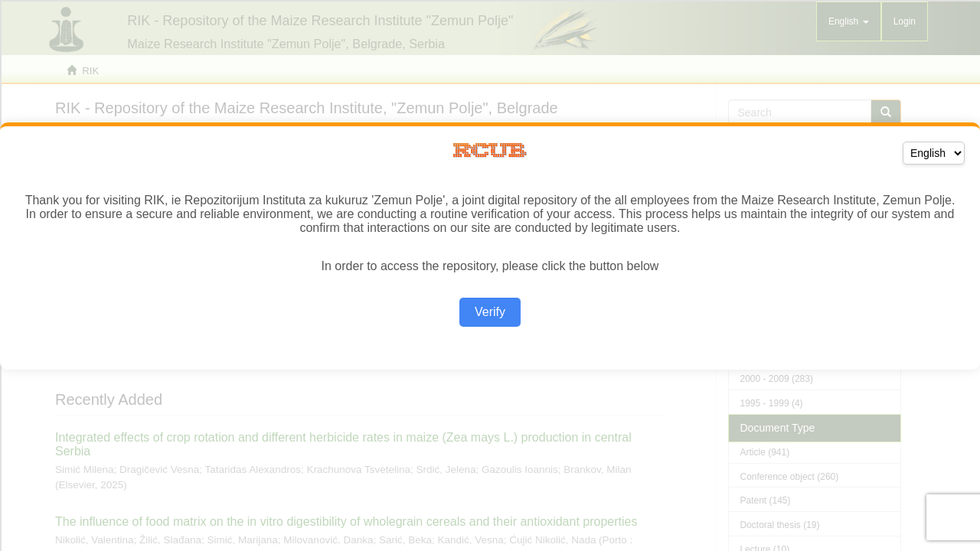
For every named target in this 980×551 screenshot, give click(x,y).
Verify (490, 312)
